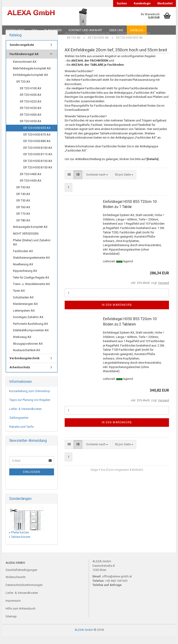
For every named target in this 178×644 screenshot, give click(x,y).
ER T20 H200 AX (31, 103)
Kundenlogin (142, 3)
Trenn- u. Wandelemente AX (31, 292)
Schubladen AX (23, 305)
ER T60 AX (23, 215)
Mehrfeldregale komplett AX (32, 76)
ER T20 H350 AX (31, 129)
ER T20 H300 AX (31, 122)
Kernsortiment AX (25, 70)
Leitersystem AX (24, 318)
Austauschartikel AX (27, 358)
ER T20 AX (23, 90)
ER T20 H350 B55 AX (37, 136)
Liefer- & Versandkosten (25, 417)
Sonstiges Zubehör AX (28, 325)
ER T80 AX (23, 228)
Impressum (13, 609)
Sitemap (11, 624)
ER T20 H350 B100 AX (38, 156)
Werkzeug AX (22, 345)
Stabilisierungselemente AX (31, 266)
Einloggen (32, 480)
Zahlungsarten (19, 426)
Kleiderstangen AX (25, 312)
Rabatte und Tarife (21, 435)
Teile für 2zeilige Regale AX (31, 286)
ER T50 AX (23, 209)
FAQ (35, 30)
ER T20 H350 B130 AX (38, 169)
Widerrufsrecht (16, 585)
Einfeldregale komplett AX (30, 83)
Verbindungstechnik (24, 366)
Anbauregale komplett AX (30, 235)
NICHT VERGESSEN (26, 242)
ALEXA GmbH (84, 638)
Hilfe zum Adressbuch (21, 617)
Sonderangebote (22, 53)
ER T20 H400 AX (31, 182)
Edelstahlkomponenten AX (31, 338)
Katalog (137, 30)
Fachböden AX (23, 259)
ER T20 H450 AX (31, 189)
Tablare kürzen (21, 545)
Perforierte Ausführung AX (30, 332)
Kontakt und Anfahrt (85, 30)
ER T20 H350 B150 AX (38, 175)
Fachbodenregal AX (24, 62)
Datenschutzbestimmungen (24, 593)
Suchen (122, 3)
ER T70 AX (23, 222)
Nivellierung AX (23, 272)
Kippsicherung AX (25, 279)
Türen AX (19, 299)
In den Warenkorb (117, 313)
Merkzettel (165, 3)
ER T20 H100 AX (31, 96)
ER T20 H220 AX (31, 109)
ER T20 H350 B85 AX (37, 149)
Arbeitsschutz (20, 375)
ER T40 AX (23, 202)
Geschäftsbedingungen (21, 578)
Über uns (116, 30)
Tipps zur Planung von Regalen (30, 408)
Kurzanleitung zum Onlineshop (30, 399)
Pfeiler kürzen (20, 540)
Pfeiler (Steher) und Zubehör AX (32, 250)
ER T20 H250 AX (31, 116)
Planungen (53, 30)
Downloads (15, 30)
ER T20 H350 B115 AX (38, 162)
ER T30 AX (23, 195)
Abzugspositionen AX (28, 351)
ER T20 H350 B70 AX (37, 142)
